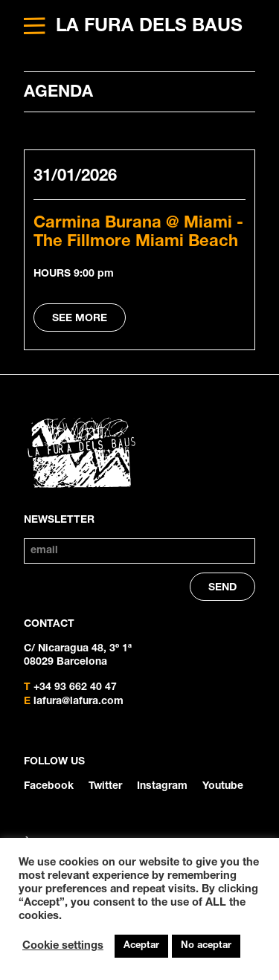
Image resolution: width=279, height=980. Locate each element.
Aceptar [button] (141, 946)
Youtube (223, 787)
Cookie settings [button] (63, 947)
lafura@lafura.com (78, 702)
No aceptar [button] (206, 946)
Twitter (105, 787)
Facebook (49, 787)
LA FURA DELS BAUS (149, 28)
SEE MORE (80, 319)
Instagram (162, 787)
